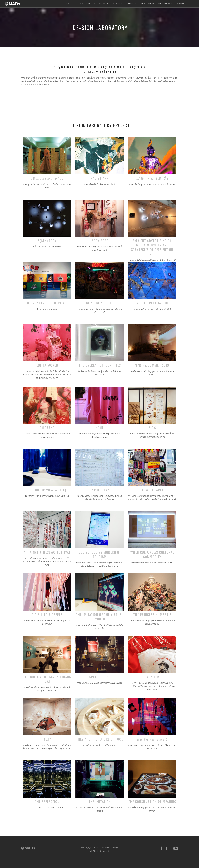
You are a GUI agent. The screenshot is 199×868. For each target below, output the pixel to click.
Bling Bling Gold (100, 303)
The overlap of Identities (100, 365)
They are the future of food (100, 739)
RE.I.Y (47, 739)
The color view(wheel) (47, 490)
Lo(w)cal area (152, 490)
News (68, 4)
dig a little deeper (47, 614)
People (117, 4)
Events (131, 4)
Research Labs (102, 4)
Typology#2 (100, 490)
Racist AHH (100, 178)
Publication (164, 4)
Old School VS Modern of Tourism (100, 554)
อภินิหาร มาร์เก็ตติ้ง (152, 178)
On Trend (47, 427)
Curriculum (84, 4)
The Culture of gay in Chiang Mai (47, 679)
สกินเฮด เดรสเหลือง (47, 178)
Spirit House (100, 677)
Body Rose (100, 241)
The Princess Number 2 (152, 614)
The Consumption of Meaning (152, 801)
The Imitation (100, 801)
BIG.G (152, 427)
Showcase (146, 4)
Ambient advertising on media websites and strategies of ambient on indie (152, 247)
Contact (181, 4)
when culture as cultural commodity (152, 554)
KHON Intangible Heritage (47, 303)
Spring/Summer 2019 (152, 365)
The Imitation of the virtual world (100, 617)
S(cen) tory (47, 241)
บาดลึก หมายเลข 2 (152, 739)
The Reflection (47, 801)
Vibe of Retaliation (152, 303)
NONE (100, 427)
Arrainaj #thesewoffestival (47, 552)
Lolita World (47, 365)
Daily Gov (152, 677)
